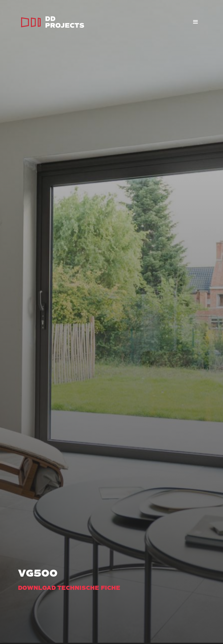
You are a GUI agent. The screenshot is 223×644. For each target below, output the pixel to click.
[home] (51, 22)
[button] (196, 22)
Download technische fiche (69, 588)
